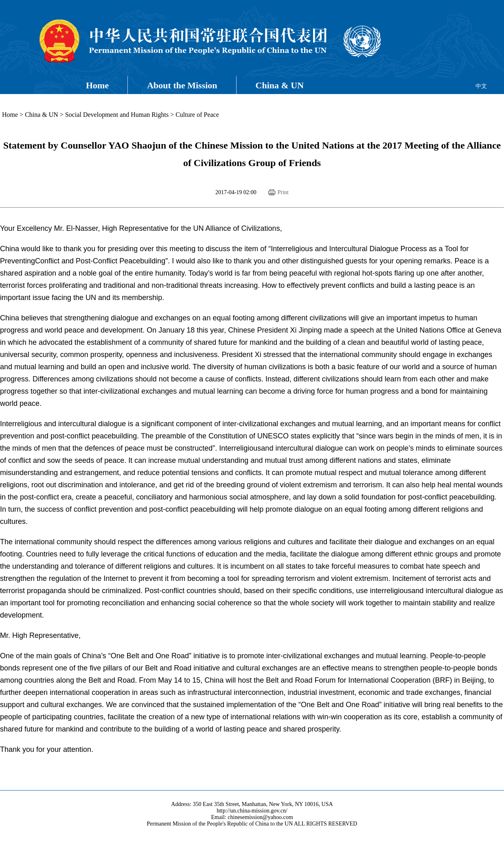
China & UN (280, 85)
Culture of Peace (197, 115)
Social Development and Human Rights (117, 115)
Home (97, 85)
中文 (481, 86)
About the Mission (182, 85)
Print (283, 192)
